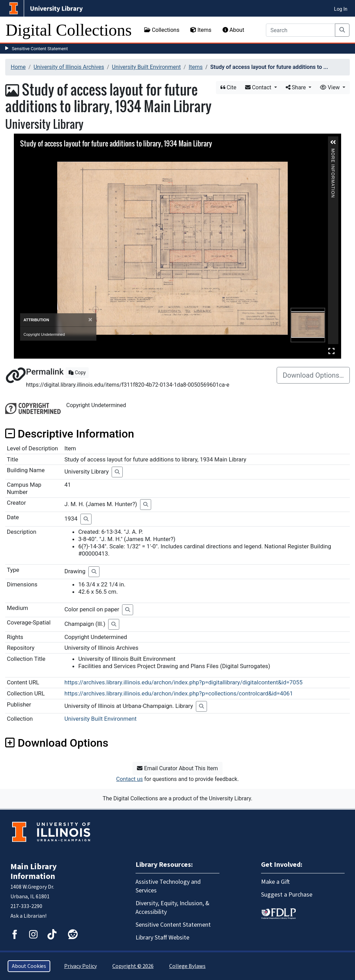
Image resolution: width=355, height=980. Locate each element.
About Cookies (29, 966)
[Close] (90, 320)
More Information (333, 151)
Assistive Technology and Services (168, 886)
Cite (228, 87)
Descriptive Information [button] (70, 434)
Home (18, 67)
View (331, 87)
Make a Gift (275, 882)
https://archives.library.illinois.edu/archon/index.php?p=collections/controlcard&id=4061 (179, 693)
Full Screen (331, 351)
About (233, 30)
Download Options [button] (57, 743)
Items (201, 30)
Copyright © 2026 (133, 966)
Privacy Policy (80, 966)
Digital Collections (69, 30)
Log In (341, 9)
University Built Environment (146, 67)
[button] (333, 142)
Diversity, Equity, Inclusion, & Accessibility (172, 908)
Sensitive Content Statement (40, 49)
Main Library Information (34, 871)
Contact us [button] (129, 779)
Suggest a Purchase (287, 895)
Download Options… (313, 375)
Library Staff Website (162, 938)
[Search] (301, 30)
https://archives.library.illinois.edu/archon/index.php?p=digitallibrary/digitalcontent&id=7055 (184, 682)
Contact (259, 87)
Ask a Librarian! (28, 916)
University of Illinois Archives (69, 67)
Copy (77, 372)
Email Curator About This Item (177, 768)
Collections (162, 30)
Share (297, 87)
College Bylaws (187, 966)
